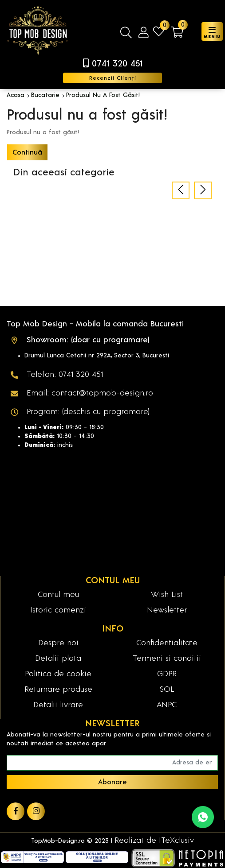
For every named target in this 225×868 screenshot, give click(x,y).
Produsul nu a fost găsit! (103, 95)
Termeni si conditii (167, 659)
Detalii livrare (58, 705)
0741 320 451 (117, 64)
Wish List (167, 595)
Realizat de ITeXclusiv (154, 841)
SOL (167, 690)
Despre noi (58, 643)
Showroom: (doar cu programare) (88, 340)
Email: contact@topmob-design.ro (90, 393)
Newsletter (167, 610)
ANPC (167, 705)
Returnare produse (58, 690)
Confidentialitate (167, 643)
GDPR (167, 674)
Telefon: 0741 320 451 (65, 375)
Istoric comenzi (58, 610)
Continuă (27, 152)
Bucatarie (45, 95)
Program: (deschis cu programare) (88, 412)
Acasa (16, 95)
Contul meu (58, 595)
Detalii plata (58, 659)
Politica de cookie (58, 674)
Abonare (112, 782)
